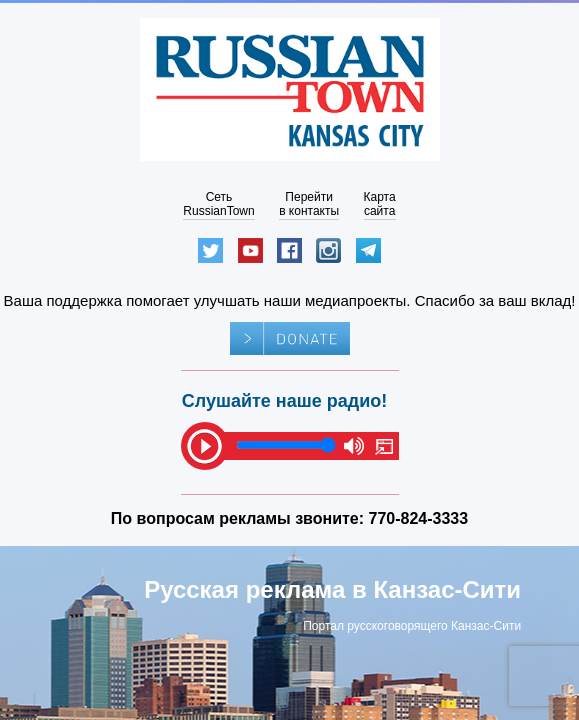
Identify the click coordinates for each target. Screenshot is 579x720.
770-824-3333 (419, 518)
